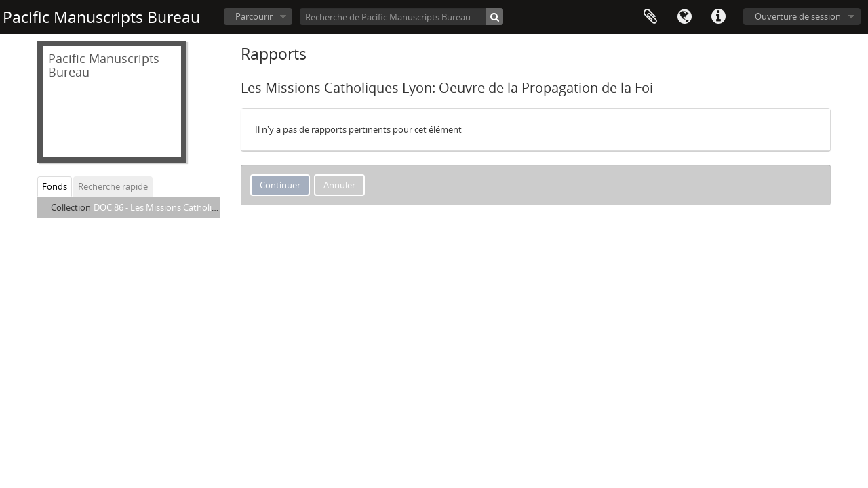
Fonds (55, 186)
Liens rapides (718, 17)
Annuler (339, 185)
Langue (684, 17)
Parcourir (254, 16)
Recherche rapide (113, 186)
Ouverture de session (798, 16)
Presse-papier (650, 17)
